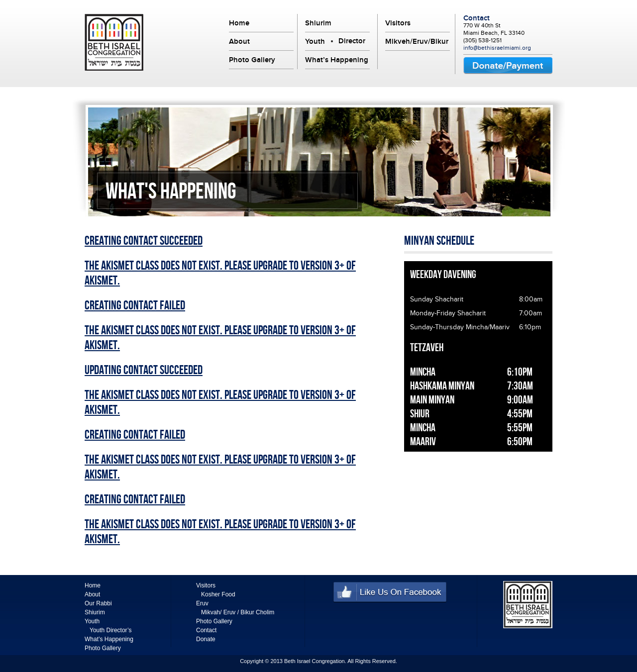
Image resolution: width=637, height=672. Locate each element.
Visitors (398, 23)
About (239, 41)
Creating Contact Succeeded (144, 241)
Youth (315, 41)
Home (239, 23)
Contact (477, 18)
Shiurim (318, 23)
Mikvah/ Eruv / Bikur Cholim (238, 612)
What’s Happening (337, 60)
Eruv (202, 603)
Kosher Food (218, 594)
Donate (206, 639)
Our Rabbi (98, 603)
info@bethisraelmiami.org (497, 48)
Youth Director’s (111, 630)
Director (352, 41)
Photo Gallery (252, 60)
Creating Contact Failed (135, 306)
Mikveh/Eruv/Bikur (417, 41)
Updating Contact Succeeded (144, 371)
